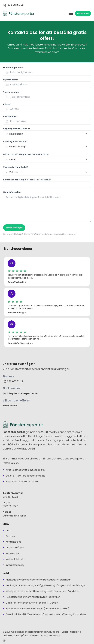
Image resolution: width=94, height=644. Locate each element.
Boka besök (10, 405)
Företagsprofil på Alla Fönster (21, 635)
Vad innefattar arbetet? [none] (16, 167)
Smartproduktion (51, 635)
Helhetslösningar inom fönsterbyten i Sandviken (33, 597)
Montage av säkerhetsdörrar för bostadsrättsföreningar (38, 580)
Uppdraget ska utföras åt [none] (17, 129)
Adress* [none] (7, 104)
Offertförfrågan (15, 547)
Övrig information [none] (12, 192)
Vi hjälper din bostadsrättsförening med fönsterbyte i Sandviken (43, 591)
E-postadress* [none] (11, 80)
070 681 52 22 (10, 497)
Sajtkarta (76, 632)
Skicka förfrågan (14, 228)
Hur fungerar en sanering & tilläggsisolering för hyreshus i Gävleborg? (45, 585)
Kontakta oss (83, 13)
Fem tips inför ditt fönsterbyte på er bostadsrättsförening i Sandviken (46, 614)
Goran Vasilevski (17, 282)
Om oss (10, 536)
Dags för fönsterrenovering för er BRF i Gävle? (32, 603)
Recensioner (13, 553)
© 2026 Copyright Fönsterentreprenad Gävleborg (31, 632)
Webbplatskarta (15, 559)
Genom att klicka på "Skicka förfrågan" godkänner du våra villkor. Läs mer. (39, 234)
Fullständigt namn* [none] (13, 67)
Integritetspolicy (15, 565)
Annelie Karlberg (17, 313)
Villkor (65, 632)
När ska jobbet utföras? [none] (15, 141)
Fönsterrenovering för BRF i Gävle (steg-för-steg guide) (38, 608)
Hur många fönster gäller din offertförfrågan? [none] (27, 180)
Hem (8, 530)
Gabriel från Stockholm (20, 343)
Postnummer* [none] (10, 116)
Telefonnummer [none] (11, 92)
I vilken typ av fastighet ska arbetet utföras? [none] (26, 154)
